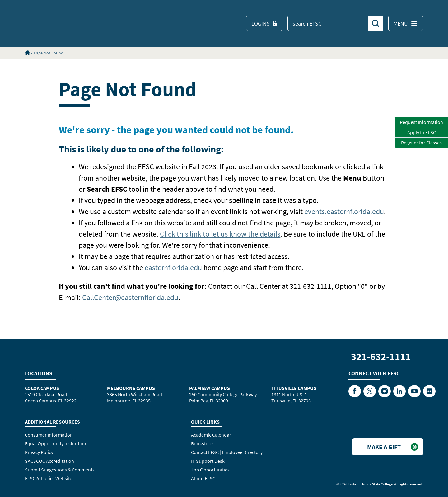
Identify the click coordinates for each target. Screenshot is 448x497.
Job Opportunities (210, 470)
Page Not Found (49, 53)
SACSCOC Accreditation (49, 461)
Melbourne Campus (131, 388)
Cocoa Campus (42, 388)
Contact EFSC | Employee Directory (227, 452)
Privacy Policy (39, 452)
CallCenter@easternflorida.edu (130, 297)
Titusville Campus (294, 388)
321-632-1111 (381, 357)
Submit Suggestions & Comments (60, 470)
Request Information (421, 122)
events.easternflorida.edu (344, 211)
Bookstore (202, 443)
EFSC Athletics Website (49, 478)
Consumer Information (49, 435)
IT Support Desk (208, 461)
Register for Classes (421, 143)
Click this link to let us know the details (220, 234)
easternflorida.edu (173, 267)
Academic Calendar (211, 435)
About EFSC (203, 478)
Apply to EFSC (422, 132)
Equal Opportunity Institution (56, 443)
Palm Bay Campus (210, 388)
